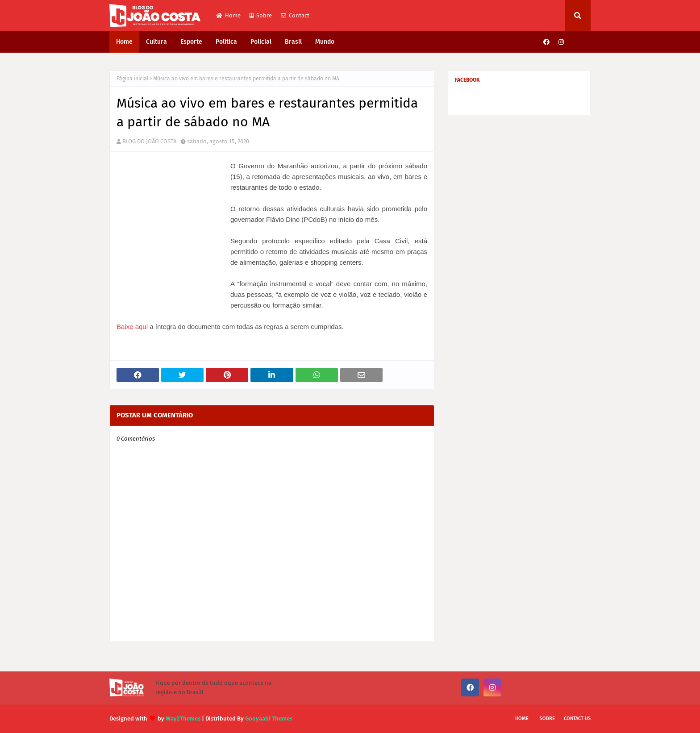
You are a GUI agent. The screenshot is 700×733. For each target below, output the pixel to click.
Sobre (261, 15)
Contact (295, 15)
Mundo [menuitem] (325, 42)
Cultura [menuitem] (156, 42)
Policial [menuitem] (261, 42)
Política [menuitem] (226, 42)
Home (228, 15)
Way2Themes (183, 718)
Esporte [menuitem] (191, 42)
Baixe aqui (132, 327)
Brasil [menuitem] (293, 42)
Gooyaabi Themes (269, 718)
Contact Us (577, 718)
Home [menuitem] (124, 42)
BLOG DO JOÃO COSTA (149, 141)
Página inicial (133, 79)
